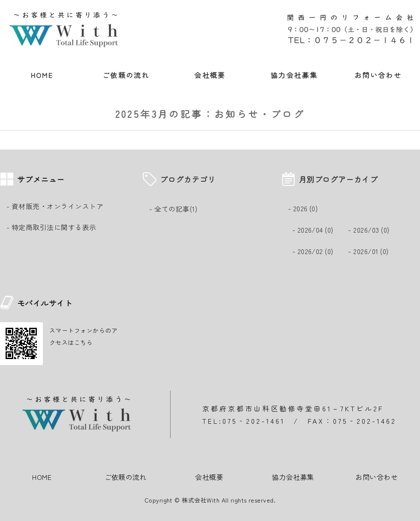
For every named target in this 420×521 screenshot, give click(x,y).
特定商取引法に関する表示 (54, 227)
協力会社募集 (294, 75)
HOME (42, 75)
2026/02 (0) (315, 251)
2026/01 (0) (371, 251)
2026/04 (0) (315, 230)
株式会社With (201, 500)
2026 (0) (306, 208)
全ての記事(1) (176, 209)
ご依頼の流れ (126, 75)
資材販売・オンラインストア (57, 206)
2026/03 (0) (371, 230)
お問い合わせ (378, 75)
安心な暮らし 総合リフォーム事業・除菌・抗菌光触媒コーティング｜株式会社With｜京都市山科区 (66, 30)
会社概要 (210, 75)
